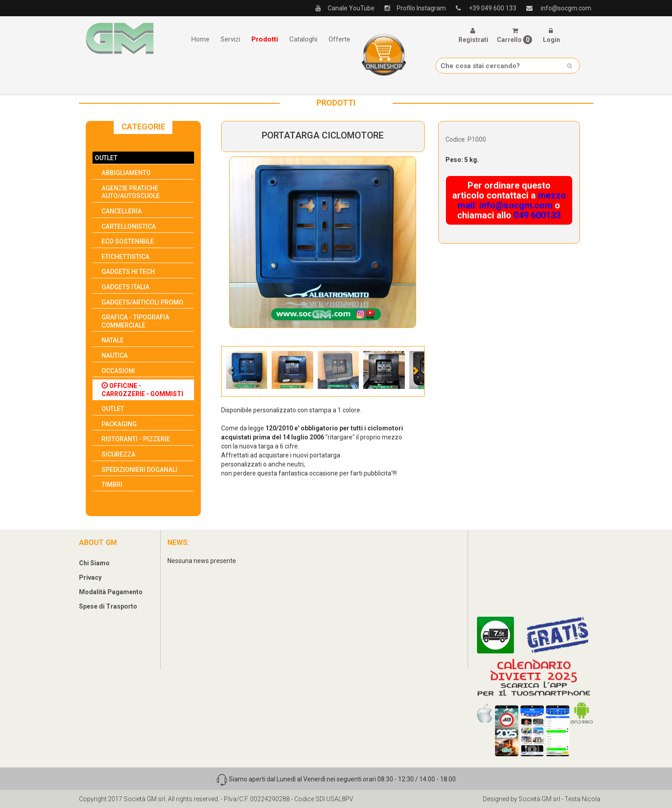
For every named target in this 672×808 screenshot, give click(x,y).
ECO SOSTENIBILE (128, 241)
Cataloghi (303, 39)
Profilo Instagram (412, 8)
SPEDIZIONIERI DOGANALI (139, 470)
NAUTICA (115, 356)
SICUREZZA (118, 454)
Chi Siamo (94, 563)
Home (200, 39)
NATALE (113, 340)
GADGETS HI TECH (128, 272)
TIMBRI (112, 485)
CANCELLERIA (122, 211)
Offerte (339, 39)
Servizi (230, 39)
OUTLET (106, 158)
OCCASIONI (118, 371)
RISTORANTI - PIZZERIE (136, 439)
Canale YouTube (342, 8)
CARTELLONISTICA (129, 226)
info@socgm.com (555, 8)
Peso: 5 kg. (462, 160)
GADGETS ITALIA (125, 287)
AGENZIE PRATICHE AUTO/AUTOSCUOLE (131, 192)
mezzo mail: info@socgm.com (512, 200)
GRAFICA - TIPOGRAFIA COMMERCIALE (135, 321)
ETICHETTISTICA (125, 257)
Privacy (90, 577)
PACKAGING (119, 424)
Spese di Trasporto (108, 606)
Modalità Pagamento (111, 592)
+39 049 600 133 (483, 8)
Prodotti (265, 39)
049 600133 (537, 215)
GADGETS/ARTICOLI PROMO (142, 302)
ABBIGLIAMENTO (126, 173)
